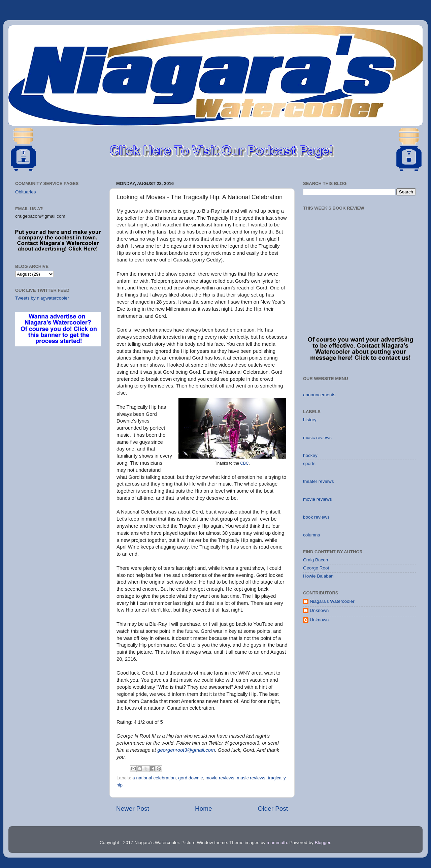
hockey (310, 455)
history (310, 420)
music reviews (251, 778)
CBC (244, 463)
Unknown (319, 610)
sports (309, 463)
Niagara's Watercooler (332, 601)
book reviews (316, 517)
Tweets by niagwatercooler (42, 298)
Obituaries (26, 192)
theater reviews (319, 481)
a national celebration (154, 778)
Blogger (323, 843)
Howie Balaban (318, 576)
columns (311, 535)
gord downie (191, 778)
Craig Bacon (316, 560)
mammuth (277, 843)
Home (203, 809)
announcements (319, 395)
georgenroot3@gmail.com (186, 750)
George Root (316, 568)
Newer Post (133, 809)
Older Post (273, 809)
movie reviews (220, 778)
